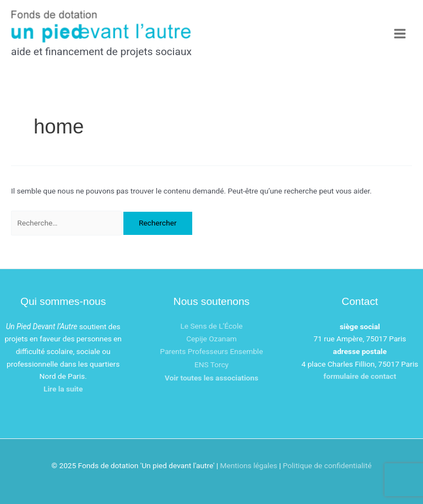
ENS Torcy (211, 364)
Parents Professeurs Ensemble (212, 351)
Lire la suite (63, 389)
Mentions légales (249, 465)
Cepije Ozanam (211, 339)
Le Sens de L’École (211, 326)
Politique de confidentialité (327, 465)
